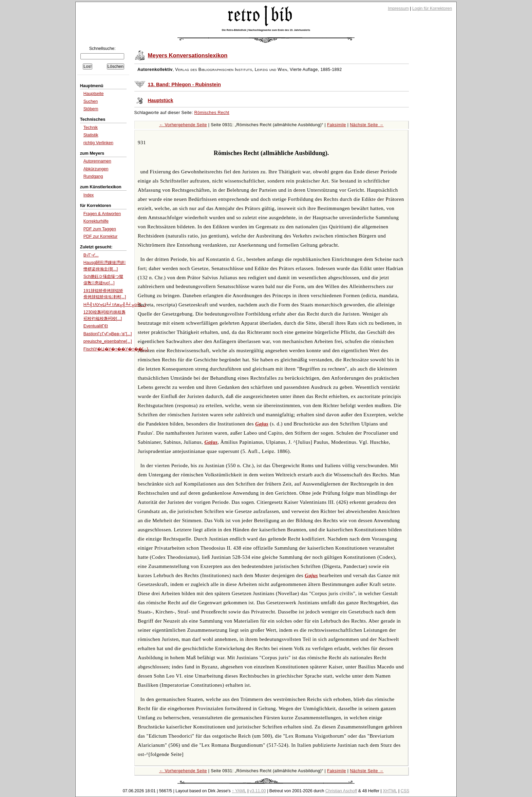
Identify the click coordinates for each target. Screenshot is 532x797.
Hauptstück (161, 101)
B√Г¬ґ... (91, 255)
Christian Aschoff (341, 791)
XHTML (390, 791)
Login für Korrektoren (432, 8)
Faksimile (337, 125)
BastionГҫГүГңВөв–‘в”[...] (108, 334)
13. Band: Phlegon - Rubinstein (184, 84)
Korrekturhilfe (96, 221)
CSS (405, 791)
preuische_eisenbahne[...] (108, 341)
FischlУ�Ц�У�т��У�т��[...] (116, 349)
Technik (91, 128)
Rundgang (93, 176)
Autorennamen (97, 161)
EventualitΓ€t (96, 326)
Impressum (398, 8)
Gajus (262, 424)
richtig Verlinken (98, 143)
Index (89, 195)
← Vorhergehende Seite (183, 125)
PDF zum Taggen (100, 229)
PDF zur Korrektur (101, 236)
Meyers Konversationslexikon (188, 55)
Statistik (91, 135)
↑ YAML (239, 791)
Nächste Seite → (367, 125)
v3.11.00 (258, 791)
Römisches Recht (212, 113)
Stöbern (91, 109)
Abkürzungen (96, 169)
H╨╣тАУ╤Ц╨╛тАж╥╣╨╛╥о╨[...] (115, 305)
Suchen (91, 101)
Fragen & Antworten (102, 214)
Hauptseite (94, 94)
